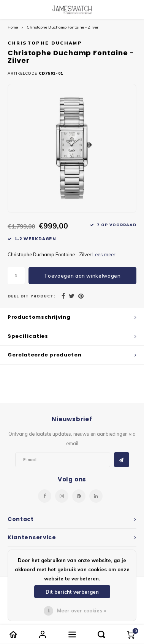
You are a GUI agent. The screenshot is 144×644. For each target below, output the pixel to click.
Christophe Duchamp (45, 43)
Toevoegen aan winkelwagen (82, 276)
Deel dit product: (31, 296)
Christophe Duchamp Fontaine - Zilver (63, 27)
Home (13, 27)
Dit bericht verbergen (72, 592)
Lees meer (104, 254)
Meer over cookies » (81, 610)
